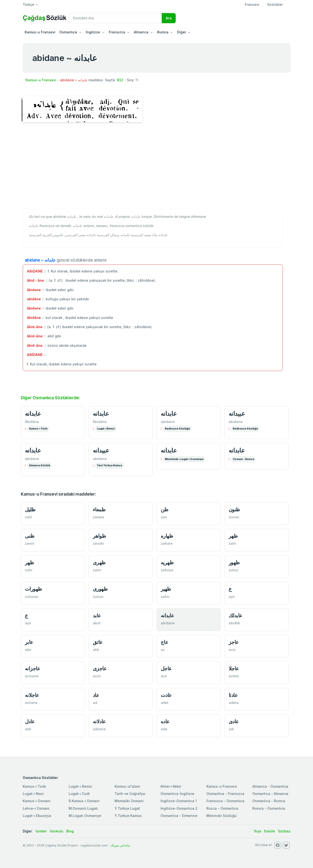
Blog (70, 831)
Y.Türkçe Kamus (128, 816)
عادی (234, 721)
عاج (165, 642)
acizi (97, 676)
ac (163, 650)
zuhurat (31, 597)
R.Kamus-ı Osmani (84, 801)
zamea (98, 517)
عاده (165, 721)
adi (231, 729)
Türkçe (29, 4)
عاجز (234, 642)
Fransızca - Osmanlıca (225, 801)
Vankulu (56, 831)
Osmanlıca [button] (68, 32)
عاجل (166, 668)
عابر (29, 642)
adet (165, 703)
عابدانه (33, 414)
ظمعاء (99, 509)
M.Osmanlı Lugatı (83, 808)
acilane (31, 703)
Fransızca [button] (117, 32)
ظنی (30, 536)
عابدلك (236, 615)
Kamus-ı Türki (38, 429)
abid (97, 623)
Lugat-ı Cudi (79, 794)
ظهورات (33, 589)
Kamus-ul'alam (127, 786)
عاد (96, 695)
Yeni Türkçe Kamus (110, 465)
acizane (32, 676)
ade (164, 729)
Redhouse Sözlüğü (177, 429)
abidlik (234, 623)
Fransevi (252, 4)
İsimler (41, 831)
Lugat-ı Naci (33, 794)
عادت (166, 695)
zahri (97, 570)
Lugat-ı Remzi (106, 429)
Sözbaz (284, 831)
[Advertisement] (157, 168)
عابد (97, 615)
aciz (232, 650)
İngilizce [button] (93, 32)
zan (164, 517)
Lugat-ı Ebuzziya (37, 816)
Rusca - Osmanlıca (222, 808)
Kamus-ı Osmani (37, 801)
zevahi (98, 543)
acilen (234, 676)
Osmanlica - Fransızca (225, 794)
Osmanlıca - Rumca (269, 801)
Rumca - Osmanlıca (269, 808)
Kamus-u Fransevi (40, 32)
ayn (232, 597)
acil (164, 676)
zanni (30, 543)
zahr (232, 543)
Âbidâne (32, 422)
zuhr (29, 570)
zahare (167, 543)
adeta (234, 703)
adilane (99, 729)
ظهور (234, 562)
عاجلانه (32, 695)
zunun (234, 517)
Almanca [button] (141, 32)
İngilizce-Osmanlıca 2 (179, 808)
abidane (168, 422)
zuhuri (98, 597)
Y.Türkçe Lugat (127, 808)
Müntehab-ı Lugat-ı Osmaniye (184, 459)
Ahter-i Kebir (171, 786)
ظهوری (100, 589)
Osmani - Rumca (243, 459)
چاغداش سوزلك (120, 845)
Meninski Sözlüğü (222, 816)
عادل (30, 721)
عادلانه (99, 721)
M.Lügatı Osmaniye (85, 816)
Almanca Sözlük (40, 465)
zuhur (233, 570)
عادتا (233, 695)
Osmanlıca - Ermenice (179, 816)
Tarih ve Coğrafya (130, 794)
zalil (28, 517)
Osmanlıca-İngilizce (177, 794)
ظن (165, 509)
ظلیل (30, 509)
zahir (165, 597)
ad (95, 703)
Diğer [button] (182, 32)
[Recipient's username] (115, 18)
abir (28, 650)
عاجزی (100, 668)
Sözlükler (275, 4)
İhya (258, 831)
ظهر (233, 536)
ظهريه (167, 562)
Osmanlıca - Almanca (270, 794)
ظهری (99, 562)
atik (96, 650)
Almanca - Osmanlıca (270, 786)
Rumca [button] (163, 32)
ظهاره (167, 536)
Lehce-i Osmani (36, 808)
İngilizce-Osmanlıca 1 (179, 801)
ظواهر (99, 536)
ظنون (234, 509)
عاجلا (234, 668)
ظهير (166, 589)
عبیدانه (237, 414)
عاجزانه (33, 668)
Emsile (270, 831)
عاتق (98, 642)
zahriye (167, 570)
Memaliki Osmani (129, 801)
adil (28, 729)
